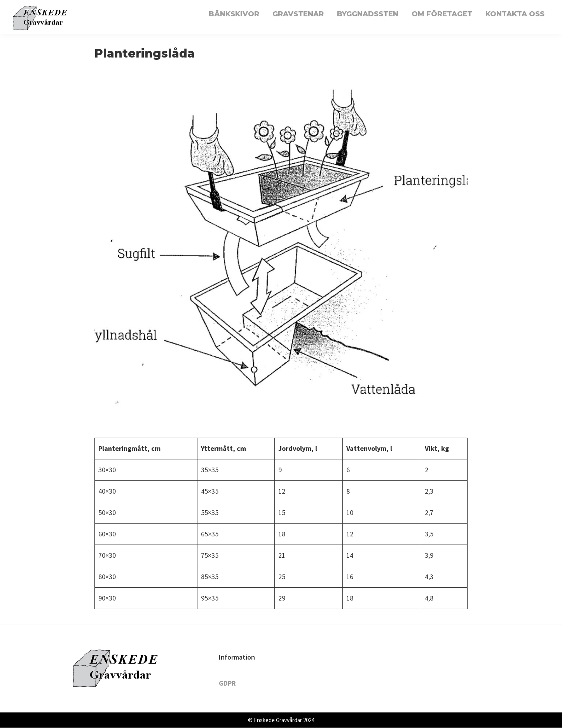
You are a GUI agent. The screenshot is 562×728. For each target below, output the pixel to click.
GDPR (227, 683)
